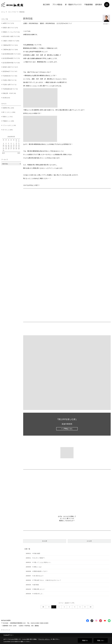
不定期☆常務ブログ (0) (10, 80)
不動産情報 (88, 5)
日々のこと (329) (8, 130)
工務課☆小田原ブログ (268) (11, 41)
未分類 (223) (6, 98)
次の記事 (89, 541)
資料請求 (99, 5)
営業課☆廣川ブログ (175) (10, 28)
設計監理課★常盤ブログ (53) (11, 63)
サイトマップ (6, 630)
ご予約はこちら (68, 429)
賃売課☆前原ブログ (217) (10, 67)
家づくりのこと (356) (9, 112)
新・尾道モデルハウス (73, 5)
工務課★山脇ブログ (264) (10, 50)
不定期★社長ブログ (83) (10, 76)
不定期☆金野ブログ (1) (10, 85)
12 (9, 145)
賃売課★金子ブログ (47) (10, 71)
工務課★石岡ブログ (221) (10, 45)
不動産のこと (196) (8, 121)
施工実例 (46, 5)
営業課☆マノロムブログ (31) (11, 32)
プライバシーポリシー (44, 639)
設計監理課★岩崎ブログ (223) (12, 54)
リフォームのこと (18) (9, 125)
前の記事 (45, 541)
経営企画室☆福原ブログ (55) (11, 36)
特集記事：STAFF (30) (9, 93)
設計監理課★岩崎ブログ (64, 23)
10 (3, 145)
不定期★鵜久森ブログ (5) (10, 89)
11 (6, 145)
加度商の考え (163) (8, 108)
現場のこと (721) (8, 117)
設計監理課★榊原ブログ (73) (11, 58)
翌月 (19, 153)
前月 (3, 153)
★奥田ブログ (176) (8, 23)
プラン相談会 (57, 5)
